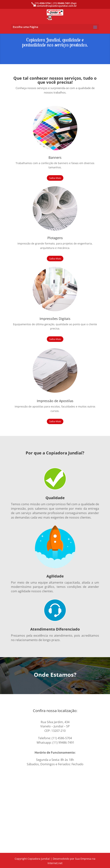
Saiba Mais (55, 178)
